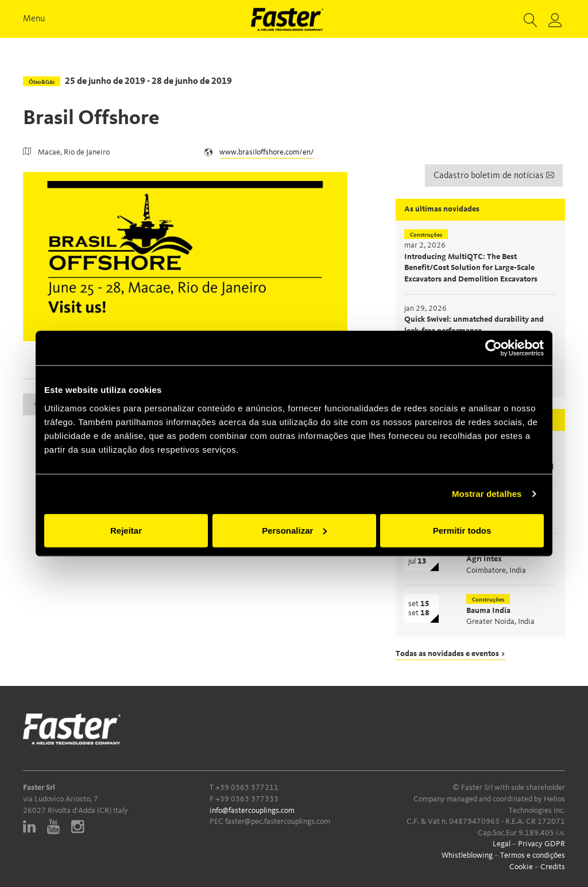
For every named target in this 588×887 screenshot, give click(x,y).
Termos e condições (533, 855)
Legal (502, 844)
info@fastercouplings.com (252, 811)
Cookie (521, 867)
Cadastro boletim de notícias (494, 176)
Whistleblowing (467, 855)
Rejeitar (126, 530)
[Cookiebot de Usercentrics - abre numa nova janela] (494, 348)
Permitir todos (462, 530)
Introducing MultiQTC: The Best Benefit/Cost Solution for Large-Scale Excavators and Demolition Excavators (471, 268)
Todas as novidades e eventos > (450, 654)
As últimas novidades (442, 209)
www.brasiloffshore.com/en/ (267, 152)
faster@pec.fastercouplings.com (278, 822)
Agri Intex (484, 559)
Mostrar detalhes (487, 494)
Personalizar (294, 530)
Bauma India (488, 611)
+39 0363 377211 (247, 788)
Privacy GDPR (541, 844)
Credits (553, 867)
